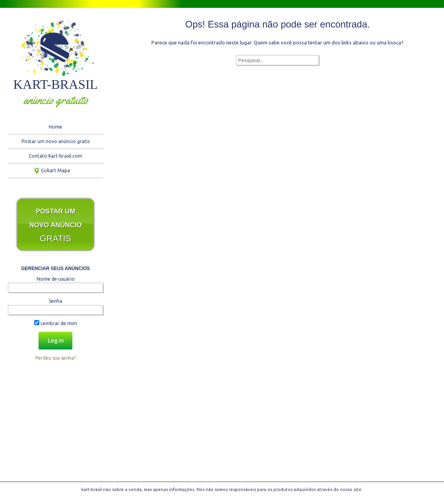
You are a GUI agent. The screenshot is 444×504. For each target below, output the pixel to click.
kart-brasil (56, 84)
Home (55, 127)
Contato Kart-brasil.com (55, 156)
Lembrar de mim (56, 323)
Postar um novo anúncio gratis (56, 141)
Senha (55, 301)
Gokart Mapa (55, 170)
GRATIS (55, 225)
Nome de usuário (56, 279)
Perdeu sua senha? (56, 358)
